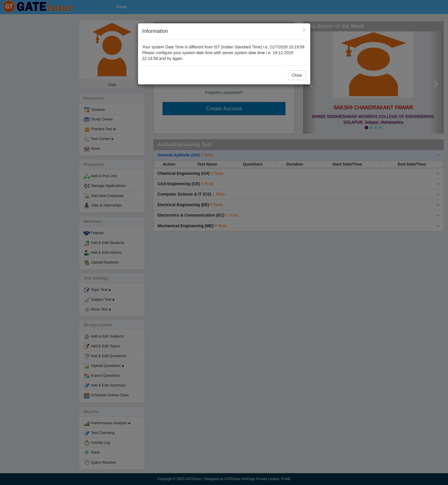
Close (297, 75)
